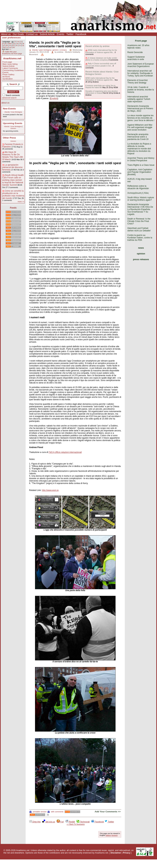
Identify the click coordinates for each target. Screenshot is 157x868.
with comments (55, 812)
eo (11, 47)
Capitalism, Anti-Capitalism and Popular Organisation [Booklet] (140, 172)
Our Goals (18, 34)
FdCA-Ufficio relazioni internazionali (65, 452)
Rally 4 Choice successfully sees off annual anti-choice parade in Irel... (101, 65)
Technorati (83, 822)
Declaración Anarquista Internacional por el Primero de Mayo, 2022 (140, 109)
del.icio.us (49, 822)
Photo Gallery (8, 74)
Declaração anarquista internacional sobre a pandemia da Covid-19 (138, 137)
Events (61, 34)
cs (20, 45)
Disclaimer (116, 853)
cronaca (63, 50)
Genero (13, 128)
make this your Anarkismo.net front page (12, 53)
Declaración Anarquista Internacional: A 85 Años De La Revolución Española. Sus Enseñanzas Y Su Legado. (140, 209)
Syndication (8, 79)
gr (14, 44)
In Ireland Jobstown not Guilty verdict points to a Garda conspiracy (101, 59)
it (21, 42)
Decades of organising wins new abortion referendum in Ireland (102, 92)
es (19, 42)
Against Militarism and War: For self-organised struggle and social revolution (140, 127)
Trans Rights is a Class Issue (141, 165)
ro (7, 47)
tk (6, 44)
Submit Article (47, 34)
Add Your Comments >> (108, 812)
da (4, 47)
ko (14, 47)
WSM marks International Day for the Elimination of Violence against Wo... (101, 51)
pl (4, 45)
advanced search (9, 98)
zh (16, 45)
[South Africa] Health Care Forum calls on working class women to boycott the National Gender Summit (13, 180)
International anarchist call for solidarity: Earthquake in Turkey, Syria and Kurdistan (140, 73)
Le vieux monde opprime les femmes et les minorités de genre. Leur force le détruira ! (141, 118)
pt (3, 44)
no (17, 44)
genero (55, 50)
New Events (9, 109)
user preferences (11, 38)
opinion (141, 254)
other (10, 44)
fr (16, 42)
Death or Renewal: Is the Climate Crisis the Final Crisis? (139, 221)
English (54, 98)
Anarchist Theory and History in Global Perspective (141, 159)
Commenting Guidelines (13, 70)
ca (23, 45)
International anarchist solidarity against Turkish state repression (139, 99)
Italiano (108, 835)
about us (5, 103)
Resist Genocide (135, 52)
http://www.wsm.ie (50, 490)
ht (10, 45)
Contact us (32, 34)
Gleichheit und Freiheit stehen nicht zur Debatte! (139, 229)
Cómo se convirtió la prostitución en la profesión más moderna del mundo (13, 195)
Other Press (9, 138)
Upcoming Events (13, 123)
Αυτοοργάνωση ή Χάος (138, 193)
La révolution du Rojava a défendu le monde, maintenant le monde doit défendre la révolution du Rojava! (139, 149)
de (7, 45)
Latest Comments (10, 68)
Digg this (35, 822)
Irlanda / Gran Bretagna (13, 112)
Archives (6, 77)
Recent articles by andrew (97, 46)
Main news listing (10, 64)
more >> (21, 202)
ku (13, 45)
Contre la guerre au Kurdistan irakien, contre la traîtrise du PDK (140, 238)
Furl (60, 822)
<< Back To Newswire (76, 824)
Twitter (70, 34)
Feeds (13, 208)
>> (10, 49)
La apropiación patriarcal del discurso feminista (12, 167)
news (141, 248)
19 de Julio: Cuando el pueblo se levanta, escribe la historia (141, 90)
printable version (38, 812)
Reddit (70, 822)
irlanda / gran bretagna (42, 50)
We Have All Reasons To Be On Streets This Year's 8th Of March (13, 156)
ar (23, 44)
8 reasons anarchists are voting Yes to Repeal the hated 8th (100, 87)
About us (6, 34)
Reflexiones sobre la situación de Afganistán (138, 187)
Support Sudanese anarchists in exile (136, 58)
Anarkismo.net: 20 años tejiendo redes (138, 47)
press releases (141, 259)
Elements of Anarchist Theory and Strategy (137, 81)
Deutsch (115, 835)
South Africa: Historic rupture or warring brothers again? (141, 199)
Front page (7, 62)
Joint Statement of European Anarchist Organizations (141, 65)
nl (21, 44)
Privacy (127, 853)
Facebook (81, 34)
